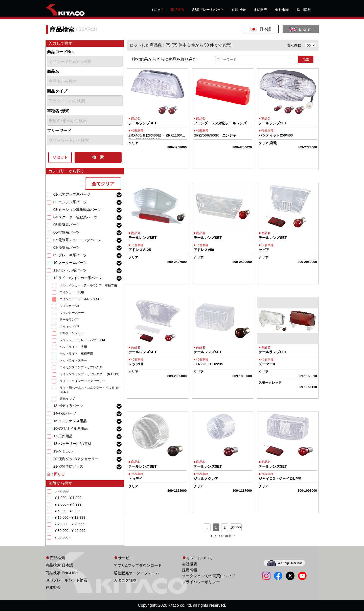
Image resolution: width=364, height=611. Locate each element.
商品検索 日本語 (59, 565)
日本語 (261, 29)
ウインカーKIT (70, 306)
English (301, 29)
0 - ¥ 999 (62, 491)
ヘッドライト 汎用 (73, 347)
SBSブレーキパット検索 (66, 580)
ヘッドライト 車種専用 (76, 354)
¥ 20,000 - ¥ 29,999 (70, 524)
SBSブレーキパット (208, 10)
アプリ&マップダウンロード (138, 565)
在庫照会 (239, 10)
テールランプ (69, 320)
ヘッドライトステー (73, 360)
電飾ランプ (67, 399)
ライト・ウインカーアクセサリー (82, 381)
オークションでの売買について (209, 576)
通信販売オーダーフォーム (136, 573)
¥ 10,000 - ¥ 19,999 (70, 517)
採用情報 (304, 10)
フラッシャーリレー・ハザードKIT (83, 340)
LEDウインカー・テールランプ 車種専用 (88, 285)
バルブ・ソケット (72, 333)
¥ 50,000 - (63, 537)
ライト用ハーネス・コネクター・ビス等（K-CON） (90, 390)
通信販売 (260, 10)
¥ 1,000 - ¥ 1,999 (68, 498)
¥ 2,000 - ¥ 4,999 (68, 504)
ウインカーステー (72, 313)
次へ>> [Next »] (236, 527)
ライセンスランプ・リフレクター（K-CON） (90, 374)
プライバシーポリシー (201, 582)
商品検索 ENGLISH (62, 573)
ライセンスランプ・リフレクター (82, 367)
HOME (157, 10)
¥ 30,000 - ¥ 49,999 (70, 531)
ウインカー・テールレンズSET (81, 299)
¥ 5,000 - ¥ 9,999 (68, 511)
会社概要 (282, 10)
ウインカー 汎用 (72, 292)
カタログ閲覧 (125, 580)
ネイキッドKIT (70, 326)
